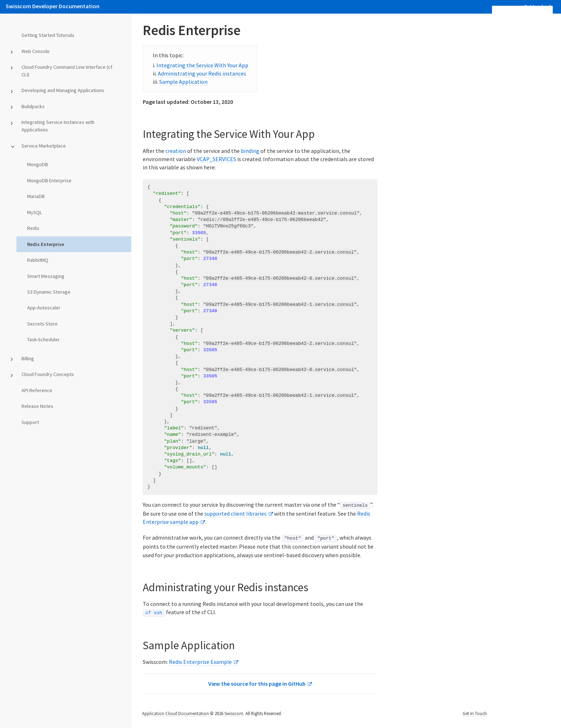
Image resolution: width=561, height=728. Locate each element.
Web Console (36, 51)
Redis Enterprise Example (200, 661)
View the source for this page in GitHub (257, 683)
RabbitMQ (38, 260)
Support (30, 422)
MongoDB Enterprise (49, 180)
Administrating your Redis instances (202, 73)
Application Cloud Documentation (175, 713)
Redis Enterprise (46, 244)
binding (250, 151)
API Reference (37, 390)
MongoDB (38, 164)
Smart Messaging (46, 276)
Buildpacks (33, 106)
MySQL (35, 212)
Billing (28, 358)
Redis (33, 228)
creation (176, 151)
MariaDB (36, 196)
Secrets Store (42, 324)
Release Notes (37, 406)
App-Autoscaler (44, 308)
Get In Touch (475, 713)
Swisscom (234, 713)
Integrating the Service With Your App (202, 65)
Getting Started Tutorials (48, 35)
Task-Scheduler (43, 339)
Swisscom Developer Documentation (53, 6)
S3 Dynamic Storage (49, 292)
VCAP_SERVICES (216, 159)
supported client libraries (235, 513)
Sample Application (183, 82)
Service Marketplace (44, 146)
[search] (522, 10)
